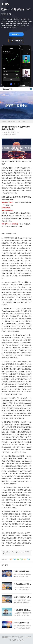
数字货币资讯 (15, 121)
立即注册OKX (16, 34)
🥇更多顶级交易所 (16, 41)
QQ (14, 559)
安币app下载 (7, 89)
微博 (11, 559)
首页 (9, 121)
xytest (5, 132)
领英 (28, 559)
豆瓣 (21, 559)
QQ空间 (25, 559)
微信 (18, 559)
